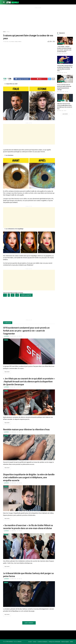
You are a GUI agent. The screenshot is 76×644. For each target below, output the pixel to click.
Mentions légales (65, 642)
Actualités (61, 43)
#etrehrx (20, 642)
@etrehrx (7, 336)
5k (65, 111)
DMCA (72, 642)
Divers (8, 32)
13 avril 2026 (13, 336)
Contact (35, 642)
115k (67, 92)
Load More (65, 114)
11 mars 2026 (13, 432)
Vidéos (20, 42)
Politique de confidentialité (54, 642)
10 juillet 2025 (61, 92)
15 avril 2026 (60, 53)
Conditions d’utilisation (42, 642)
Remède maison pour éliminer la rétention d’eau (26, 430)
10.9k (66, 53)
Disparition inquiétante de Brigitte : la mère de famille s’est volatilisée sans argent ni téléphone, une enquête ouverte (29, 477)
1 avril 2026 (12, 387)
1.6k (20, 432)
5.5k (66, 73)
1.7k (20, 579)
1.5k (20, 336)
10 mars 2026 (13, 579)
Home (4, 32)
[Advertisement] (38, 19)
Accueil (30, 642)
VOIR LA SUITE (26, 295)
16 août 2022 (6, 42)
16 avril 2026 (60, 73)
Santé (16, 42)
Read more (7, 372)
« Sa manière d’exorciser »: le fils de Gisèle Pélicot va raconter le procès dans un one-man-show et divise (28, 527)
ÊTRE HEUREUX (10, 642)
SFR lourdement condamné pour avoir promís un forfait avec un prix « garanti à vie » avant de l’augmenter (26, 331)
